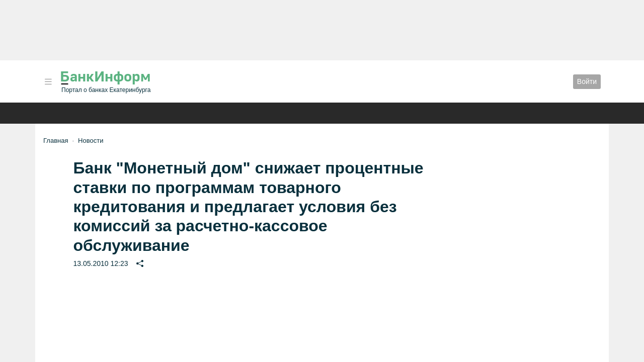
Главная (56, 141)
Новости (91, 141)
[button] (48, 82)
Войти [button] (587, 81)
